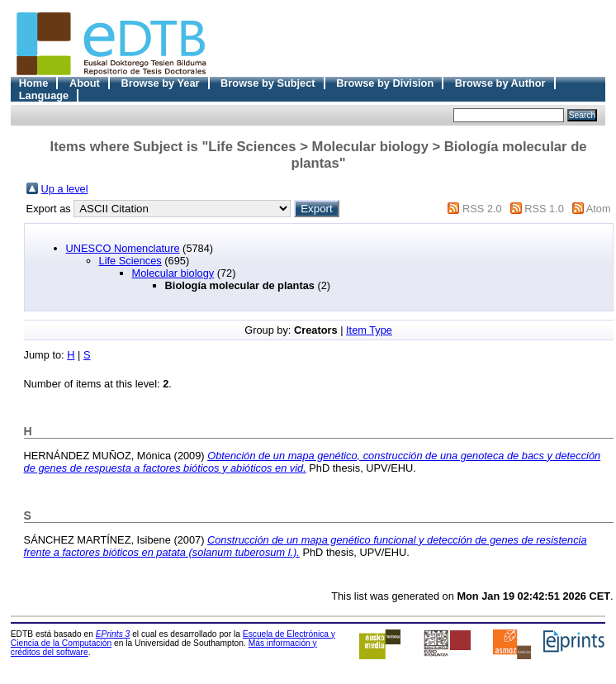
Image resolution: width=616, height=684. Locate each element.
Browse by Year (160, 83)
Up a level (65, 189)
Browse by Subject (268, 83)
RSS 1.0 (544, 209)
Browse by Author (500, 83)
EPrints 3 (113, 634)
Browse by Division (385, 83)
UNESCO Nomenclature (123, 248)
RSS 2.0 (482, 209)
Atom (599, 209)
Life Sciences (130, 261)
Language (44, 95)
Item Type (369, 330)
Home (34, 83)
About (85, 83)
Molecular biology (173, 273)
